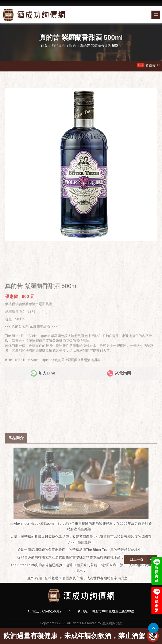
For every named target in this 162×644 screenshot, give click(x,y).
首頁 (44, 46)
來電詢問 (119, 420)
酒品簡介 (16, 531)
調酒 (72, 46)
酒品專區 (58, 46)
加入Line (43, 420)
